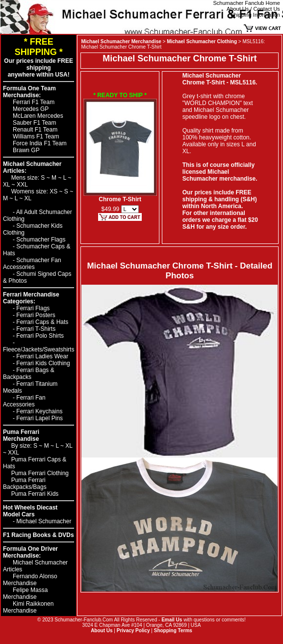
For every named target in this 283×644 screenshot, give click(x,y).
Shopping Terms (173, 631)
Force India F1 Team (40, 143)
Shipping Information (255, 15)
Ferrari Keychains (39, 411)
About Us (102, 631)
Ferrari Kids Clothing (43, 363)
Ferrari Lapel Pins (39, 418)
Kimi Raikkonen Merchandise (28, 607)
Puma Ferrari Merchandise (21, 435)
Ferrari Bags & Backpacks (29, 374)
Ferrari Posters (36, 315)
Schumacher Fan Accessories (32, 264)
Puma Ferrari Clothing (40, 473)
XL (7, 185)
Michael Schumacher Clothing (202, 41)
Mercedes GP (31, 109)
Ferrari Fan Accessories (24, 401)
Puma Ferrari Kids (35, 494)
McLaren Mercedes (38, 116)
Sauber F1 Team (35, 123)
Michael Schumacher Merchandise (121, 41)
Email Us (172, 620)
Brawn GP (26, 150)
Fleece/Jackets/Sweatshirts (39, 349)
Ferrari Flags (33, 308)
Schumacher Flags (41, 240)
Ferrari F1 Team (34, 102)
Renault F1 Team (35, 130)
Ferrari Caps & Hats (42, 322)
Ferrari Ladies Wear (42, 356)
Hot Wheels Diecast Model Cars (30, 511)
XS (54, 191)
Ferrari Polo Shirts (40, 336)
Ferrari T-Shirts (36, 329)
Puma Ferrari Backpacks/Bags (25, 483)
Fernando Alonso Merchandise (30, 580)
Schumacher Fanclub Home (247, 3)
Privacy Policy (133, 631)
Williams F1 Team (36, 136)
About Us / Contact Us (253, 9)
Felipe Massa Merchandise (25, 593)
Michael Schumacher (44, 521)
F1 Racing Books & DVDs (39, 535)
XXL (22, 185)
